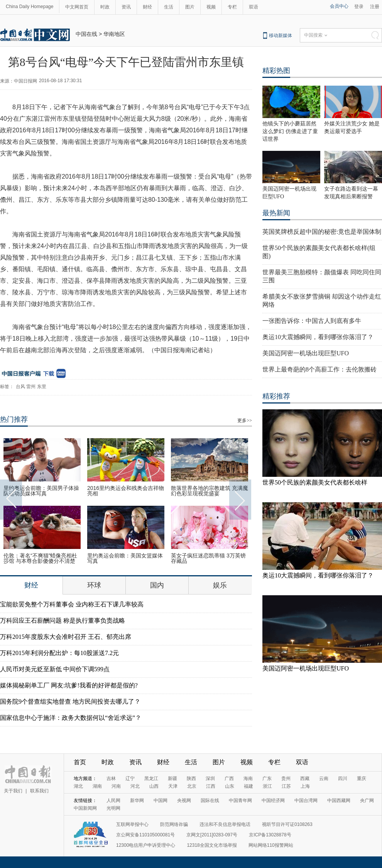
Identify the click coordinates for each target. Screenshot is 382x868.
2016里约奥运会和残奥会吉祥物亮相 (126, 491)
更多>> (245, 420)
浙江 (267, 786)
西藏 (305, 778)
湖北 (78, 786)
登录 (359, 7)
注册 (375, 7)
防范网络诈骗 (174, 824)
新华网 (137, 800)
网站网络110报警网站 (271, 845)
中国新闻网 (85, 808)
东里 (42, 387)
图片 (190, 7)
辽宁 (130, 778)
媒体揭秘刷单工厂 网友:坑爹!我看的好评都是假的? (69, 685)
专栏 (232, 7)
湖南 (97, 786)
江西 (211, 786)
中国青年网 (240, 800)
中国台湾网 (306, 800)
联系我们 (39, 791)
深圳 (210, 778)
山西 (154, 786)
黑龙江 (151, 778)
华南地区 (114, 34)
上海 (305, 786)
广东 (267, 778)
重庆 (362, 778)
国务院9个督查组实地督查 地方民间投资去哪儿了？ (70, 702)
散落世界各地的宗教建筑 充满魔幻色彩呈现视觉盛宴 (210, 491)
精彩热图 (276, 71)
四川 (343, 778)
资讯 (126, 7)
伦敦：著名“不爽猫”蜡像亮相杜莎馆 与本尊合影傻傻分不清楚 (40, 558)
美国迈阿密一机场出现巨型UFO (306, 353)
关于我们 (13, 791)
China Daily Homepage (30, 7)
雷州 (31, 387)
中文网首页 (77, 7)
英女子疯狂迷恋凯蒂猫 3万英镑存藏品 (208, 558)
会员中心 (339, 6)
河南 (116, 786)
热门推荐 (14, 419)
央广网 (367, 800)
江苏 (286, 786)
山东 (230, 786)
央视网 (184, 800)
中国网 (161, 800)
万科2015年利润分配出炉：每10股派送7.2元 (59, 653)
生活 (169, 7)
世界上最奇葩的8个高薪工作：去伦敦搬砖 (319, 369)
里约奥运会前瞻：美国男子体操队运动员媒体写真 (41, 491)
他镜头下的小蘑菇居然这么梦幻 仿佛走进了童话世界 (290, 131)
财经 (147, 7)
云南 (324, 778)
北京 (192, 786)
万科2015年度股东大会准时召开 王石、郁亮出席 (66, 637)
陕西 (191, 778)
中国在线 (86, 34)
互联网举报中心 (132, 824)
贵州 (286, 778)
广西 (229, 778)
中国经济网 (273, 800)
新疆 (172, 778)
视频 (211, 7)
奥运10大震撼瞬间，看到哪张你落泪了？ (318, 337)
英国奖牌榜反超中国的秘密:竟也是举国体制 (322, 232)
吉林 (111, 778)
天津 (173, 786)
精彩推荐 (276, 396)
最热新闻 (276, 213)
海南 (248, 778)
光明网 (113, 808)
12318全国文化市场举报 (212, 845)
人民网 (113, 800)
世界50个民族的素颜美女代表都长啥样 (315, 482)
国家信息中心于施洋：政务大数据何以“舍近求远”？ (71, 718)
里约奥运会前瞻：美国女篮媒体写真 (125, 558)
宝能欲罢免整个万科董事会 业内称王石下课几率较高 (72, 604)
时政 (105, 7)
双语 (254, 7)
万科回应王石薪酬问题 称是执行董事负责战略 (63, 621)
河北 (135, 786)
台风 (20, 387)
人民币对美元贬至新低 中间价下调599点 (55, 669)
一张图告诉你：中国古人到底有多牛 (312, 321)
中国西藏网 (339, 800)
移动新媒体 (281, 35)
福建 (248, 786)
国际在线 (210, 800)
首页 (80, 762)
